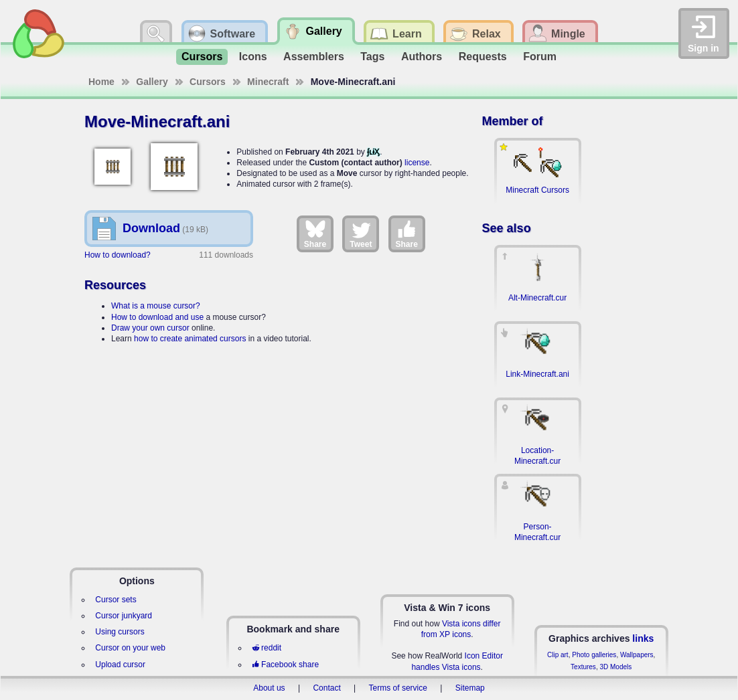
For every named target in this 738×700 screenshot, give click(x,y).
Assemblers (314, 57)
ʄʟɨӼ (373, 152)
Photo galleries (594, 655)
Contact (326, 688)
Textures (583, 667)
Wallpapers (637, 655)
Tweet (361, 234)
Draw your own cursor (150, 328)
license (417, 163)
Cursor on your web (130, 648)
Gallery (152, 82)
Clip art (558, 655)
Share (315, 234)
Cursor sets (116, 600)
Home (101, 82)
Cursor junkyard (124, 616)
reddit (267, 648)
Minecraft (268, 82)
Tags (372, 57)
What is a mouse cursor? (156, 306)
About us (269, 688)
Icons (253, 57)
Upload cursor (120, 665)
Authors (422, 57)
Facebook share (285, 665)
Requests (483, 57)
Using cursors (120, 632)
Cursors (202, 57)
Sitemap (470, 688)
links (643, 638)
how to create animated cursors (190, 339)
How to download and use (157, 317)
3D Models (615, 667)
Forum (540, 57)
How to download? (118, 255)
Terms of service (398, 688)
